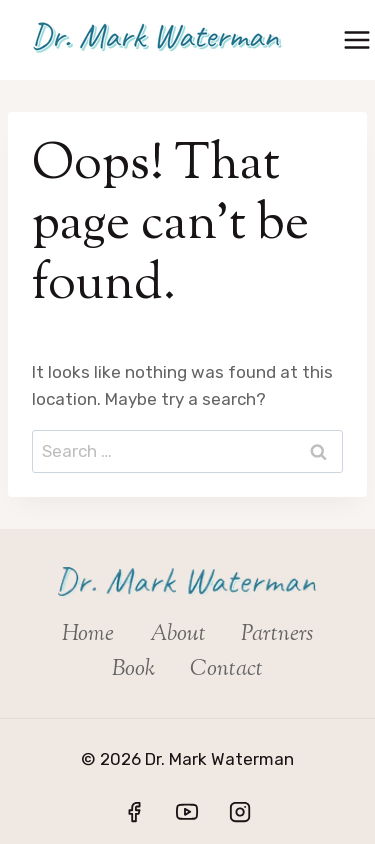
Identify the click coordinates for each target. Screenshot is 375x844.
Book (133, 670)
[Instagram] (240, 812)
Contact (226, 670)
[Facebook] (134, 812)
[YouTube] (187, 812)
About (178, 635)
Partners (277, 635)
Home (88, 635)
